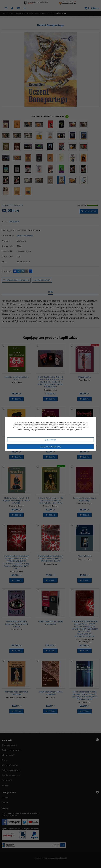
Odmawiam (51, 440)
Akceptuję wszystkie (50, 447)
